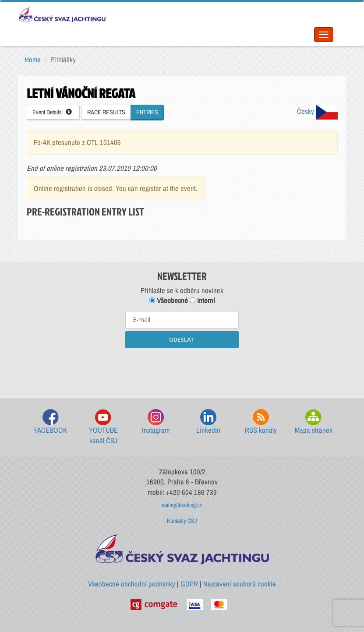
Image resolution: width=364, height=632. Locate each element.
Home (33, 60)
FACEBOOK (51, 422)
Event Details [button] (52, 112)
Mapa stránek (314, 422)
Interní (202, 300)
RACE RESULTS (106, 112)
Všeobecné (169, 300)
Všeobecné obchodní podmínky (132, 584)
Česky (317, 111)
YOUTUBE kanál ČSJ (103, 427)
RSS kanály (261, 422)
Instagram (156, 422)
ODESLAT (182, 339)
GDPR (189, 584)
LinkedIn (208, 422)
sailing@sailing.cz (182, 505)
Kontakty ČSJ (182, 521)
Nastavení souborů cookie (240, 584)
